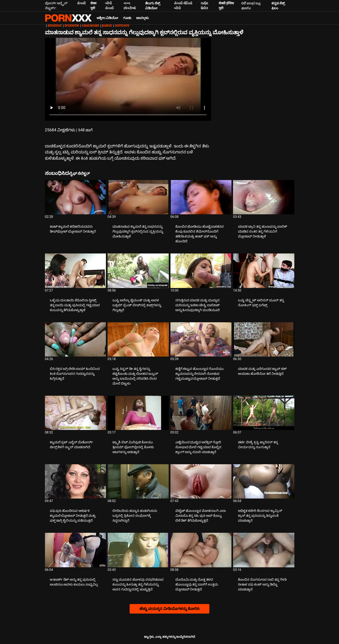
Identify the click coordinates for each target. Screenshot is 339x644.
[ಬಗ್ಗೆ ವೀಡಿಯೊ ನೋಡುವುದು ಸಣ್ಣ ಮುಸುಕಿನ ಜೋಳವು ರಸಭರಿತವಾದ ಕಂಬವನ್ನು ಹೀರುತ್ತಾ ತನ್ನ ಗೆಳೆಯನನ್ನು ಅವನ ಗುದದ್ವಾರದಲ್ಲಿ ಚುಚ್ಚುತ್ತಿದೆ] (138, 550)
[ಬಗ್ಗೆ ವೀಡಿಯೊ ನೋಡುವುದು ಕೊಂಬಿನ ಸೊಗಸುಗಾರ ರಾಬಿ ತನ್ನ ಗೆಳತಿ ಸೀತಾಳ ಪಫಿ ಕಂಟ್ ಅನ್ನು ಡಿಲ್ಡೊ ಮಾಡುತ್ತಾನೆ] (264, 550)
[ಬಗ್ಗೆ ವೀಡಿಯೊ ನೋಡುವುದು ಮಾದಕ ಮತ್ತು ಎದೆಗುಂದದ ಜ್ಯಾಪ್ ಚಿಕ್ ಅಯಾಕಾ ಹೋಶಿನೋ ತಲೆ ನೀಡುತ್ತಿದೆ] (264, 339)
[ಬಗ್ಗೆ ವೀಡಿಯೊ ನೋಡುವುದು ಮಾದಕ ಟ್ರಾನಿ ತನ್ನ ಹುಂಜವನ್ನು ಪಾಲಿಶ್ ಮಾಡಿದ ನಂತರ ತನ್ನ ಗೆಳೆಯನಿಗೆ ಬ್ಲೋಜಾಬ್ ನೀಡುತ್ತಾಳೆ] (264, 197)
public (107, 25)
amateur (55, 25)
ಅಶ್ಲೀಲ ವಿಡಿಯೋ (108, 18)
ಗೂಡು (127, 18)
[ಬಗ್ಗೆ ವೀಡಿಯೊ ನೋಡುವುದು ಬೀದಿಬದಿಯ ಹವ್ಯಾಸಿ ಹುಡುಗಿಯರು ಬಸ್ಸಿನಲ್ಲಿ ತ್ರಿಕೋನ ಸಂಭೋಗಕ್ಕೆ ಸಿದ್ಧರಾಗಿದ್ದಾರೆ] (138, 481)
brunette (72, 25)
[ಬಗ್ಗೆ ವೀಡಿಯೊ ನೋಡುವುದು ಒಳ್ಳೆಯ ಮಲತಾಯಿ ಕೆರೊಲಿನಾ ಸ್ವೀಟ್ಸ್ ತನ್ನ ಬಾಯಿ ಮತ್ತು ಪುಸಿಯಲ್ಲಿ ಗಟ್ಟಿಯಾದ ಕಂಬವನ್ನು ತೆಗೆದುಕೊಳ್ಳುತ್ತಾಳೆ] (76, 271)
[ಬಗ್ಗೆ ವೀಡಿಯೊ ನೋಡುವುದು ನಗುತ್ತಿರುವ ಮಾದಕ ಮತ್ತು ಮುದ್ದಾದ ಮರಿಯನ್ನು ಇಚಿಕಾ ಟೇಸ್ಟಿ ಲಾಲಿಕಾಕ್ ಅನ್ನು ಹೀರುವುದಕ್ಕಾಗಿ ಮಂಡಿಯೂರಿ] (201, 271)
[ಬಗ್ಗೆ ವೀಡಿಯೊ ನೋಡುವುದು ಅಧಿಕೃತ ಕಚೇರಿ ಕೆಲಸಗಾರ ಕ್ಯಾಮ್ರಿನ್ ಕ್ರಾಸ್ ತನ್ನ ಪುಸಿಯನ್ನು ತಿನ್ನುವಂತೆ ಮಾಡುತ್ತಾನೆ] (264, 481)
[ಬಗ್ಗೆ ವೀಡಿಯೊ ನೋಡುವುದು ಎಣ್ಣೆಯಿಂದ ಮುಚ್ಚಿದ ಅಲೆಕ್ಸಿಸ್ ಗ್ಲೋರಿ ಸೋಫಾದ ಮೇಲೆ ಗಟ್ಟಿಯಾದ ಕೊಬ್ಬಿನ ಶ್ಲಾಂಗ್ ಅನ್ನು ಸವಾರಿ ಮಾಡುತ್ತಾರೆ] (201, 413)
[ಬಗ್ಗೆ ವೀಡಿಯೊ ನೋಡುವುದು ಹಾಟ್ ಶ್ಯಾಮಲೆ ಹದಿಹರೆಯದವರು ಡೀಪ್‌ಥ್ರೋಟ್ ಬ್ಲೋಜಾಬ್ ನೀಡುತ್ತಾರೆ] (76, 197)
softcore (122, 25)
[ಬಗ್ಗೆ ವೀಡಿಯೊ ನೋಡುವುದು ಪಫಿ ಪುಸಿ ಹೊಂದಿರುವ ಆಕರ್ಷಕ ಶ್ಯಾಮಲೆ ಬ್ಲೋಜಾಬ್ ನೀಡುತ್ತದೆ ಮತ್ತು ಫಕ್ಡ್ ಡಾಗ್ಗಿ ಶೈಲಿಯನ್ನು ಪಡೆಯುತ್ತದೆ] (76, 481)
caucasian (90, 25)
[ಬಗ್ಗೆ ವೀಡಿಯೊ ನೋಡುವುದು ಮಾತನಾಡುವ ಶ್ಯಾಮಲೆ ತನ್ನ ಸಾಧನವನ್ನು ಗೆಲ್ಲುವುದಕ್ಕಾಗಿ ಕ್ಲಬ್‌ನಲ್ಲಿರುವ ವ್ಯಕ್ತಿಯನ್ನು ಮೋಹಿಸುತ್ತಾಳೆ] (138, 197)
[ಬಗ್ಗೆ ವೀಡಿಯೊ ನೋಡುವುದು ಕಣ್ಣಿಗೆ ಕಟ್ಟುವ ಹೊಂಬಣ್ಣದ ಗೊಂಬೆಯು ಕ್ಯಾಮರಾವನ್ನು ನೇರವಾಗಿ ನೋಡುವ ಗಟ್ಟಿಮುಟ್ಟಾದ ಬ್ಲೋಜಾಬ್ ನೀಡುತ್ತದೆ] (201, 339)
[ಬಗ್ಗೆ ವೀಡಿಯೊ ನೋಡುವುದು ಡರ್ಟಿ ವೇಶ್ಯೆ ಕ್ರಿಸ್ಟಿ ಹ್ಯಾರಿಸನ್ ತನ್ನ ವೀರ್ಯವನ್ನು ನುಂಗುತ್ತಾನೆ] (264, 413)
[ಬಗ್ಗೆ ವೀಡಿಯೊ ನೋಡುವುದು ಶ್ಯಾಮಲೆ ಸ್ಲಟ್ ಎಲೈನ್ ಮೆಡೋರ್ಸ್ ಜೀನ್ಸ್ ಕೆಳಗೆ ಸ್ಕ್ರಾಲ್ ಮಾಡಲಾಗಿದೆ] (76, 413)
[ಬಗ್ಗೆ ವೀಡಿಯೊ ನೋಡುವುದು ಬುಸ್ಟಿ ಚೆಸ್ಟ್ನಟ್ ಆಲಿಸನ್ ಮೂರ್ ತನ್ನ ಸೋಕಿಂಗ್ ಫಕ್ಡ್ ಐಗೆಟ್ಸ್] (264, 271)
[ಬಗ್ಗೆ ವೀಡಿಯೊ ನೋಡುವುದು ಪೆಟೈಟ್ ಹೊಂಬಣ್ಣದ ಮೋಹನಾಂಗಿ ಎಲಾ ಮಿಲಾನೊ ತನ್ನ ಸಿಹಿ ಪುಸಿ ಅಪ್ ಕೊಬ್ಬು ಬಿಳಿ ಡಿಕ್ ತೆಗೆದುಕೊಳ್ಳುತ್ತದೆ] (201, 481)
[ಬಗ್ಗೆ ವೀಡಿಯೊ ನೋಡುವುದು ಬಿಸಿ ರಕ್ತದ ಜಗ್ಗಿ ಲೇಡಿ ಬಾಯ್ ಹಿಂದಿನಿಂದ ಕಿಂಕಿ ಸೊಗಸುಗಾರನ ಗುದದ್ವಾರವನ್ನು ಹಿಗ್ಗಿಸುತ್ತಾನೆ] (76, 339)
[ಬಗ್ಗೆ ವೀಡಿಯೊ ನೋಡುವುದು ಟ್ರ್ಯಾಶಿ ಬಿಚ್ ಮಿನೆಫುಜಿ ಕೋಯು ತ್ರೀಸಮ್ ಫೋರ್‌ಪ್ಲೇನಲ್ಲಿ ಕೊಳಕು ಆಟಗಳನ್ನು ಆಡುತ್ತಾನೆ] (138, 413)
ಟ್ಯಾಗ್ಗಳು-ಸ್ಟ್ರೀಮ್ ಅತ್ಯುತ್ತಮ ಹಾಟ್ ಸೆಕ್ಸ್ (68, 18)
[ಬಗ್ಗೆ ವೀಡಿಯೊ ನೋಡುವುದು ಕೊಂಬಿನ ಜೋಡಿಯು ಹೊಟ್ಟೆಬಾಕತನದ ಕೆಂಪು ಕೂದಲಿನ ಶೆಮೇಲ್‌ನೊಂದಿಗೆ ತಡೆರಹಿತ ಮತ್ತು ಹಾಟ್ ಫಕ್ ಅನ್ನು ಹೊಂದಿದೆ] (201, 197)
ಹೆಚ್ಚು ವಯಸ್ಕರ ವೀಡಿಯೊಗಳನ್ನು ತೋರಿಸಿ (169, 609)
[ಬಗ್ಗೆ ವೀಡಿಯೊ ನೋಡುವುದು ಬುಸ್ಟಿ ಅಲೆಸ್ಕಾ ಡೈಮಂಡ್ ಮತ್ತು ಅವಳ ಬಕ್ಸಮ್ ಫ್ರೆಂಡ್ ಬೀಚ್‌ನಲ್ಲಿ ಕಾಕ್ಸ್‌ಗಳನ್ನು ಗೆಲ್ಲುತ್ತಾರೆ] (138, 271)
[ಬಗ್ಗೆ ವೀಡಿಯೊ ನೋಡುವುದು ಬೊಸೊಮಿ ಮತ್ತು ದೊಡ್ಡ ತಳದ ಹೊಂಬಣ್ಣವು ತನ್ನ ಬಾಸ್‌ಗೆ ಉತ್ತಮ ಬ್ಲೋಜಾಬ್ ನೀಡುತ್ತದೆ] (201, 550)
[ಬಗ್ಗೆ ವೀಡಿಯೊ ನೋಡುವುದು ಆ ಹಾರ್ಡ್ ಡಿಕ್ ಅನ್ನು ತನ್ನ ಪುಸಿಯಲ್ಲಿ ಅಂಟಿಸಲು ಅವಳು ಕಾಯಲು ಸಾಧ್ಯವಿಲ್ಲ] (76, 550)
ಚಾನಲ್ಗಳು (142, 18)
